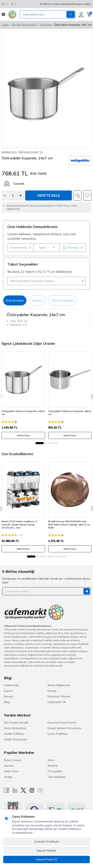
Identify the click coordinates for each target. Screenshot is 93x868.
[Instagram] (32, 790)
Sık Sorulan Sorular (16, 722)
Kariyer (52, 691)
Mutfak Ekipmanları (24, 25)
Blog (7, 702)
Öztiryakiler (55, 771)
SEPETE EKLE (23, 436)
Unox (51, 760)
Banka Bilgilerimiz (59, 685)
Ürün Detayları (15, 300)
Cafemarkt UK (57, 702)
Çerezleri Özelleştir (47, 842)
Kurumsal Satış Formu (62, 722)
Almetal (53, 766)
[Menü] (3, 14)
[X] (23, 790)
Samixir (9, 766)
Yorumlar (37, 300)
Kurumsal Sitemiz (59, 696)
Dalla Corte (11, 771)
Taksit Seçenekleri (63, 300)
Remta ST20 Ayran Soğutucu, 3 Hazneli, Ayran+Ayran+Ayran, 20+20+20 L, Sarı (19, 524)
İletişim (9, 696)
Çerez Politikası (58, 734)
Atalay (8, 777)
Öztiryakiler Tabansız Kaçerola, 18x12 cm (70, 413)
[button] (40, 443)
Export (47, 248)
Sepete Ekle (49, 195)
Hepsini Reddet (46, 851)
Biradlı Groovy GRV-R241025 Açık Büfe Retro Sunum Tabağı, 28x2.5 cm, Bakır (69, 524)
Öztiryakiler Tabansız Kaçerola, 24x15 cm (23, 413)
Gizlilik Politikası (14, 734)
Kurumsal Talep (20, 248)
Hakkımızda (11, 685)
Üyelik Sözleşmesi (16, 739)
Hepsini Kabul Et (47, 859)
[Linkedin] (15, 790)
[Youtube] (40, 790)
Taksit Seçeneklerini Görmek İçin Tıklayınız (46, 281)
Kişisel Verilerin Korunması (64, 728)
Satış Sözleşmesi (15, 728)
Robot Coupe (12, 760)
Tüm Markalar (56, 777)
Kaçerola (45, 25)
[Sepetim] (89, 15)
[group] (46, 89)
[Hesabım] (81, 15)
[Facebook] (7, 790)
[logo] (12, 14)
